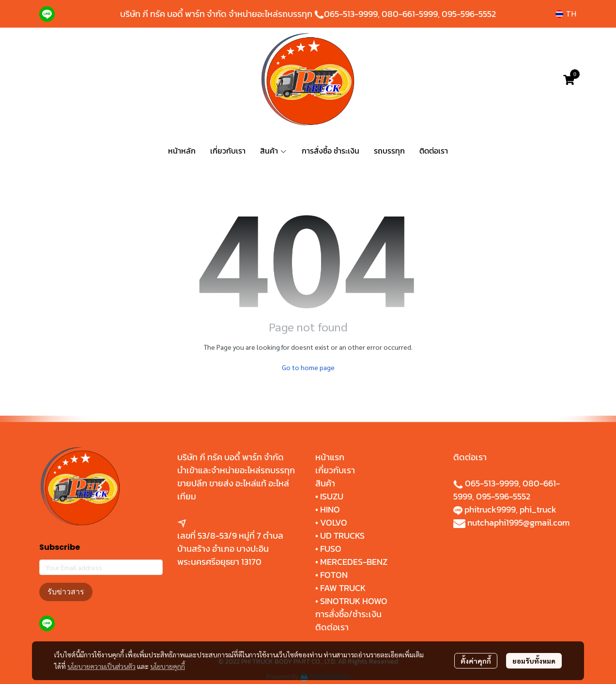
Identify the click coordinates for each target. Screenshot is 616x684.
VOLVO (334, 522)
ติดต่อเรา (332, 627)
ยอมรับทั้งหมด (534, 661)
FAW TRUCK (343, 588)
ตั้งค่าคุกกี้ (476, 661)
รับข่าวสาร (66, 592)
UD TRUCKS (342, 536)
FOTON (333, 575)
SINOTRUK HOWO (354, 601)
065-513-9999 (351, 14)
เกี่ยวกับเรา (335, 470)
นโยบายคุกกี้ (168, 666)
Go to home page (308, 367)
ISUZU (332, 496)
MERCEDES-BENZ (354, 562)
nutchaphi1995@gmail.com (518, 522)
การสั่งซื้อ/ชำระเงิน (348, 614)
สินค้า (325, 483)
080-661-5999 (410, 14)
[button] (566, 14)
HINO (330, 509)
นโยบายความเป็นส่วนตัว (101, 666)
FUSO (331, 549)
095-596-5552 (469, 14)
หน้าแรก (330, 457)
